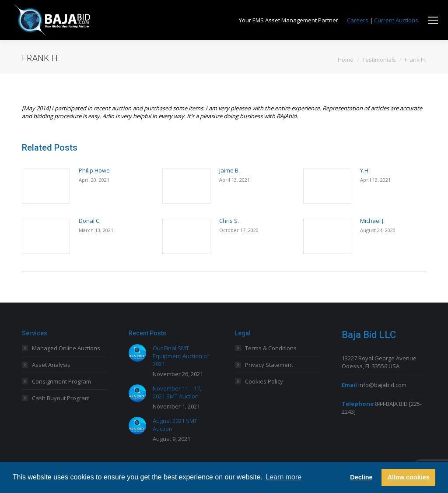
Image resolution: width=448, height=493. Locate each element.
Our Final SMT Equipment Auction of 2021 (181, 356)
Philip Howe (94, 170)
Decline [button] (361, 477)
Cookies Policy (264, 381)
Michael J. (372, 221)
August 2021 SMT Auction (175, 425)
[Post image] (46, 186)
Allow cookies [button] (409, 477)
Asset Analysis (51, 365)
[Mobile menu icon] (433, 20)
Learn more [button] (283, 477)
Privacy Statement (269, 365)
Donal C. (90, 221)
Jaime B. (229, 170)
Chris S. (229, 221)
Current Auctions (396, 20)
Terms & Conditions (271, 348)
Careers (358, 20)
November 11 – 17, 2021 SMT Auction (177, 392)
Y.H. (365, 170)
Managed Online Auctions (66, 348)
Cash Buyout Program (61, 398)
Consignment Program (61, 381)
